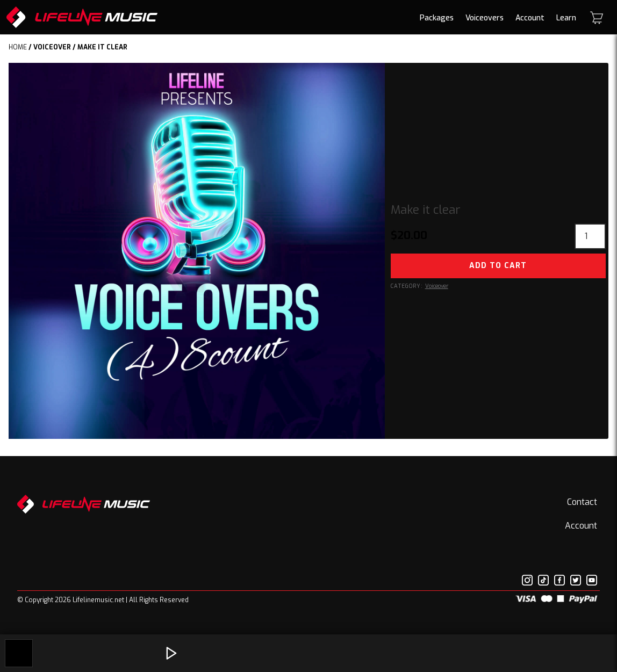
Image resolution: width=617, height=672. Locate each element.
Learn (566, 18)
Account (530, 18)
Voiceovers (485, 18)
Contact (582, 502)
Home (18, 47)
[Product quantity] (590, 236)
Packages (437, 18)
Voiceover (52, 47)
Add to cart (498, 266)
